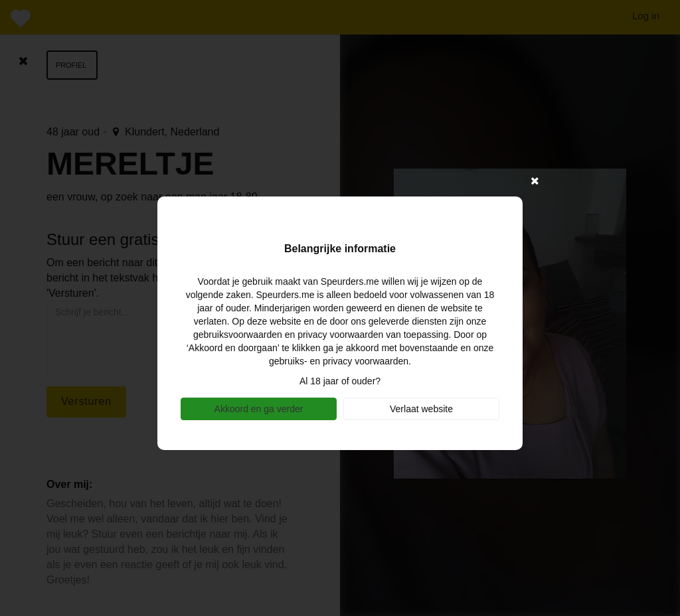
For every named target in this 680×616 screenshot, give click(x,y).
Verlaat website (421, 409)
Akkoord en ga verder (259, 409)
